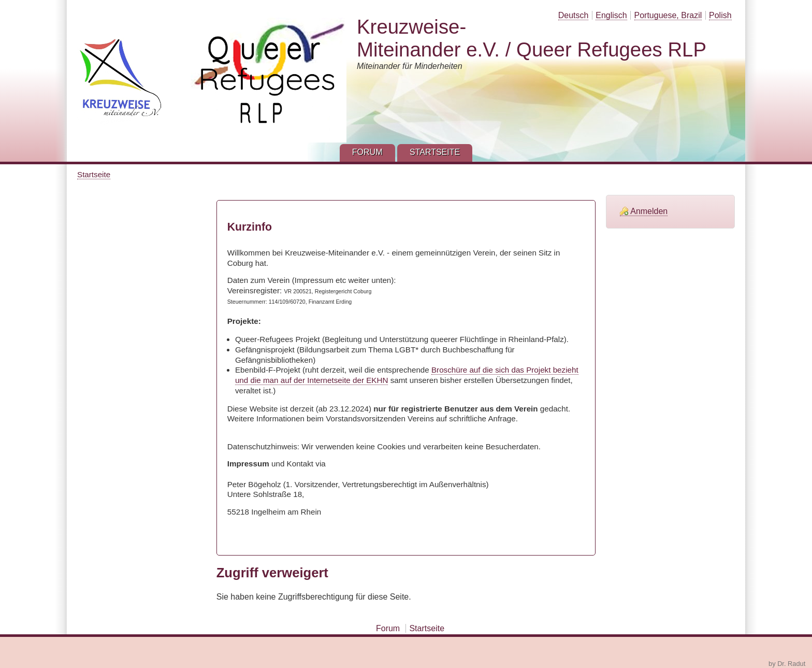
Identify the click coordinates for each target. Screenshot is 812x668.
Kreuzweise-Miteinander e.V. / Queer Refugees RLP (532, 38)
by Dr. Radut (787, 664)
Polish (720, 15)
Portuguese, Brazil (668, 15)
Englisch (611, 15)
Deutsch (574, 15)
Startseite (94, 174)
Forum (388, 628)
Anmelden (649, 211)
